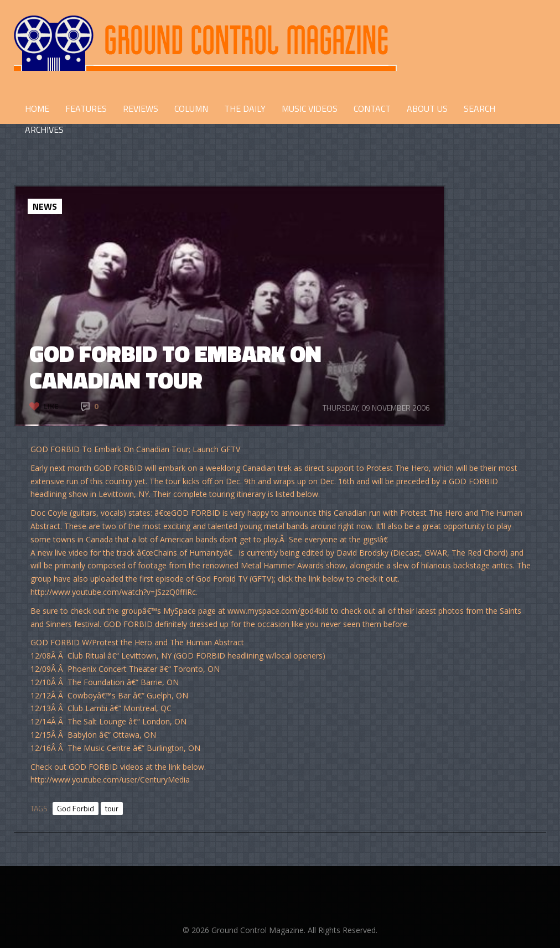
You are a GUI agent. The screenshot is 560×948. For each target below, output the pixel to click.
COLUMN (191, 108)
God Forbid (76, 808)
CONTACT (372, 108)
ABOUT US (427, 108)
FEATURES (86, 108)
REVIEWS (141, 108)
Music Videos (310, 108)
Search (479, 108)
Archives (44, 129)
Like (51, 406)
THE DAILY (245, 108)
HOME (37, 108)
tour (112, 808)
